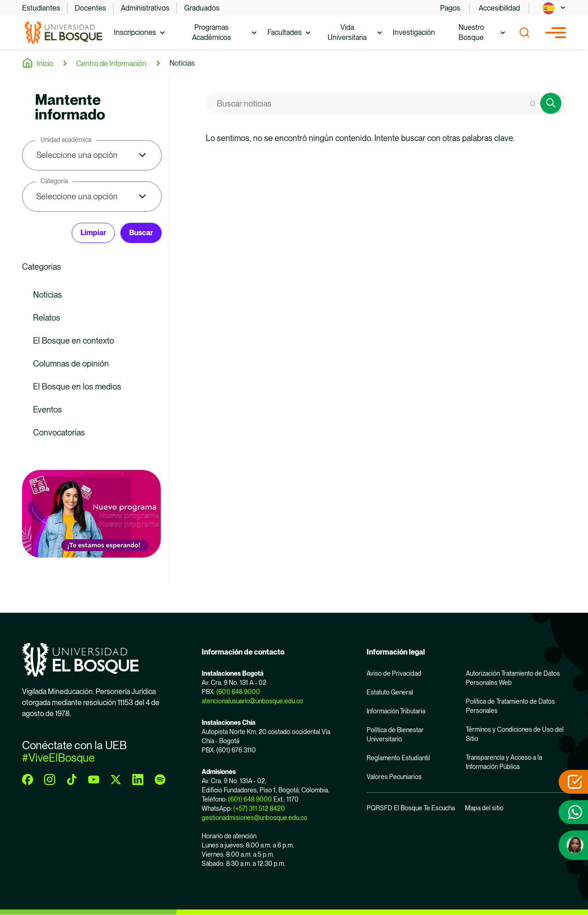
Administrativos (145, 8)
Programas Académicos (212, 32)
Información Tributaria (396, 711)
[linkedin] (138, 779)
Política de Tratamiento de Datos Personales (510, 706)
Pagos (450, 8)
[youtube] (94, 779)
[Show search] (525, 33)
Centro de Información (111, 64)
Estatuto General (390, 692)
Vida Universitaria (347, 32)
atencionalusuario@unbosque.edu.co (252, 701)
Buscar (141, 233)
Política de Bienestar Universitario (395, 734)
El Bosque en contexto (73, 341)
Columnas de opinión (71, 364)
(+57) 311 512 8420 (259, 808)
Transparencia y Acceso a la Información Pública (504, 762)
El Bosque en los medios (77, 387)
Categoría (54, 181)
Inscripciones (135, 32)
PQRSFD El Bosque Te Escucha (411, 808)
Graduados (202, 8)
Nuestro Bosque (471, 32)
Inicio (45, 64)
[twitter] (116, 779)
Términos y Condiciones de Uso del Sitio (515, 734)
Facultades (285, 32)
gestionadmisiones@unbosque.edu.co (254, 818)
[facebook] (28, 779)
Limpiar (93, 233)
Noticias (182, 63)
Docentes (90, 8)
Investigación (414, 32)
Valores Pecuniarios (394, 777)
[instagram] (50, 779)
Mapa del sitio (484, 808)
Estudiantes (41, 8)
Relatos (47, 318)
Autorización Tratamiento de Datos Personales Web (513, 678)
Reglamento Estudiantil (398, 758)
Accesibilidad (499, 8)
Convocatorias (59, 432)
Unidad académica (66, 140)
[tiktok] (72, 779)
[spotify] (160, 779)
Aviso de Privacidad (394, 673)
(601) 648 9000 (238, 692)
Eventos (48, 409)
